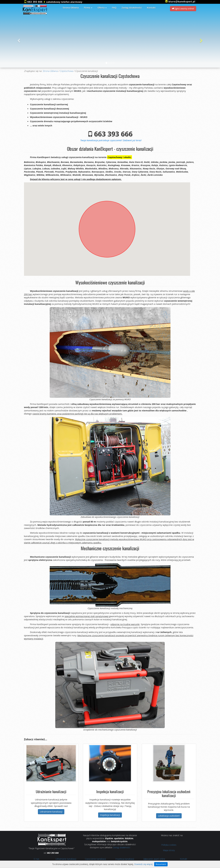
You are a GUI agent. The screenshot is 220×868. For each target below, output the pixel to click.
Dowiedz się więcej (143, 864)
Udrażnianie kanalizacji (66, 859)
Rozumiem (161, 864)
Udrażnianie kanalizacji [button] (51, 812)
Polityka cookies (169, 845)
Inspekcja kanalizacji (125, 859)
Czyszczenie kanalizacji (95, 859)
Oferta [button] (102, 8)
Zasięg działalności (122, 847)
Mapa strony (169, 850)
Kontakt (184, 859)
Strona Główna (50, 71)
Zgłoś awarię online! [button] (183, 9)
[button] (18, 40)
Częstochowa (66, 71)
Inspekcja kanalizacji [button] (110, 815)
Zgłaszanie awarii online (154, 859)
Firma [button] (88, 8)
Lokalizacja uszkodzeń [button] (169, 816)
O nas (36, 859)
